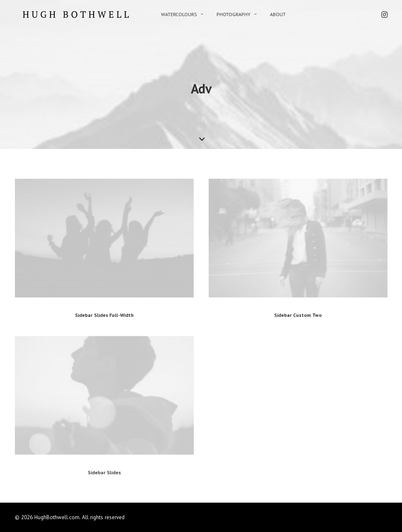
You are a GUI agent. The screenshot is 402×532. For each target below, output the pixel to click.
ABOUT (265, 14)
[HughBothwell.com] (68, 14)
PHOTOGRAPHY (224, 14)
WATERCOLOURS (170, 14)
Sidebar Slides (104, 502)
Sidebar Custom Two (298, 315)
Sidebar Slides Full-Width (104, 315)
